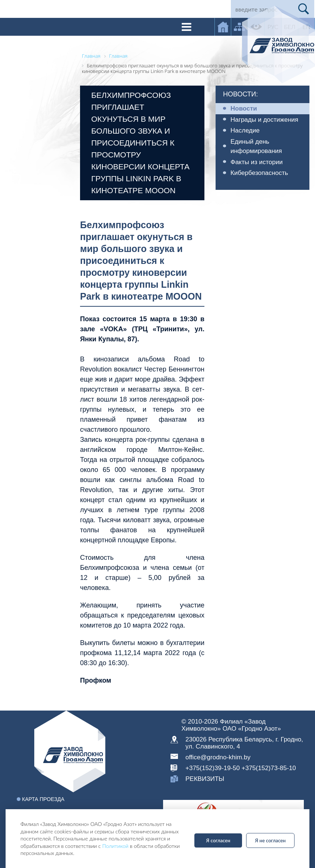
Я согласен (218, 840)
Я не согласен (270, 840)
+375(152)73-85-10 (269, 768)
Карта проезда (43, 799)
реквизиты (205, 779)
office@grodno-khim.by (218, 757)
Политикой (115, 846)
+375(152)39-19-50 (213, 768)
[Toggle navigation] (187, 27)
